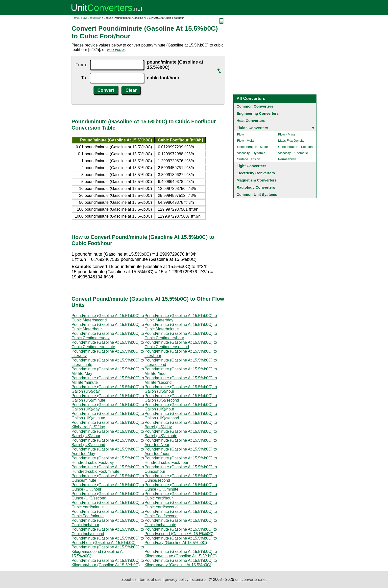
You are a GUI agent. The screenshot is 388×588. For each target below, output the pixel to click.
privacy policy (177, 579)
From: (81, 65)
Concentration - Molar (253, 147)
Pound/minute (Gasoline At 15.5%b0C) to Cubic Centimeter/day (108, 336)
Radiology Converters (256, 187)
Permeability (287, 159)
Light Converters (251, 166)
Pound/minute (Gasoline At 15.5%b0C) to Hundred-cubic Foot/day (108, 460)
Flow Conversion (91, 18)
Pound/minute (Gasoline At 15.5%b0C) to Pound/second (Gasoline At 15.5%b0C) (181, 531)
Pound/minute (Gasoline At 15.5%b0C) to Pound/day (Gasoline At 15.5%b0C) (181, 540)
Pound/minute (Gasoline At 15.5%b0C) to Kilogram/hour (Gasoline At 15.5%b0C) (108, 563)
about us (129, 579)
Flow (240, 134)
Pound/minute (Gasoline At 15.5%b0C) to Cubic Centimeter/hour (181, 336)
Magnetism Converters (257, 180)
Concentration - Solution (295, 147)
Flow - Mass (287, 134)
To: (84, 78)
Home (75, 18)
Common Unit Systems (257, 194)
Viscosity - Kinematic (293, 153)
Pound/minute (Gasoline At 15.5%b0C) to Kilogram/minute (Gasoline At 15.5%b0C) (181, 554)
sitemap (199, 579)
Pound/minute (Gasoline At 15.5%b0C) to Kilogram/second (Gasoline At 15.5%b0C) (108, 552)
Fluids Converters (252, 128)
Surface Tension (249, 159)
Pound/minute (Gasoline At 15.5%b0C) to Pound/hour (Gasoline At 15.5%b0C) (108, 540)
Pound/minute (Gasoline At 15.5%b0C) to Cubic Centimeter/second (181, 345)
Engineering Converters (258, 113)
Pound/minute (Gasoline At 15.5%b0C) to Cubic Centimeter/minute (108, 345)
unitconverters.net (251, 579)
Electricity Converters (256, 173)
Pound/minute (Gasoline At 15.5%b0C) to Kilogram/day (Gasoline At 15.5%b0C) (181, 563)
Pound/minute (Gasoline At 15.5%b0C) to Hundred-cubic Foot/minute (108, 469)
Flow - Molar (246, 141)
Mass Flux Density (291, 141)
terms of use (151, 579)
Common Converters (255, 106)
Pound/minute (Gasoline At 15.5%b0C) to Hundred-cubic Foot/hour (181, 460)
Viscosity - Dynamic (251, 153)
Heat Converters (251, 121)
